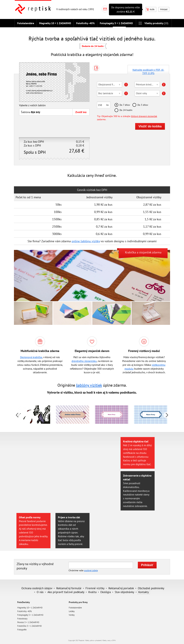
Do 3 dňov (143, 105)
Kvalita (92, 592)
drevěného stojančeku (84, 361)
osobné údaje (91, 570)
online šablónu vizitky (86, 241)
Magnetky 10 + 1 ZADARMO (55, 23)
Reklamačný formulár (69, 588)
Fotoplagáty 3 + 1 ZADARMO (116, 23)
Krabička (131, 252)
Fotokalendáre (26, 23)
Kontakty (144, 592)
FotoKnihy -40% (85, 23)
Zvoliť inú (81, 112)
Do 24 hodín (126, 110)
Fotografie (22, 630)
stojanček (145, 252)
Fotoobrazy (22, 619)
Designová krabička (31, 357)
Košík (150, 9)
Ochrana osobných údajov (37, 588)
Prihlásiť (164, 9)
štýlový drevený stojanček (144, 116)
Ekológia (106, 592)
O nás (40, 592)
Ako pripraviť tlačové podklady (66, 592)
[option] (72, 415)
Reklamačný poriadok (121, 588)
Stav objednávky (124, 592)
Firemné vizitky (95, 588)
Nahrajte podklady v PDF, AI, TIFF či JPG (148, 71)
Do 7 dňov (125, 105)
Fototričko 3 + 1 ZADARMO (29, 626)
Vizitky (72, 615)
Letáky (72, 611)
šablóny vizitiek (89, 385)
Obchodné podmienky (151, 588)
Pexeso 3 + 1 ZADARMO (28, 622)
